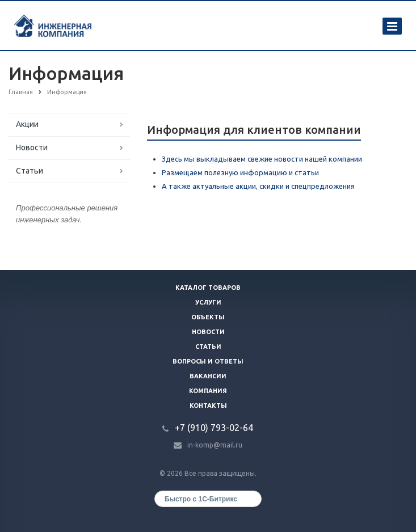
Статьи (30, 171)
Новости (32, 147)
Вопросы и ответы (208, 361)
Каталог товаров (208, 288)
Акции (27, 124)
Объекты (208, 317)
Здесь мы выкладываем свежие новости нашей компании (262, 159)
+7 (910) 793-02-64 (214, 428)
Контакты (208, 406)
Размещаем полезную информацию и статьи (240, 172)
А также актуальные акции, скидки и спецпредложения (258, 186)
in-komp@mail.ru (215, 445)
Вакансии (208, 376)
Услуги (208, 302)
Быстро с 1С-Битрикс (201, 499)
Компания (208, 391)
